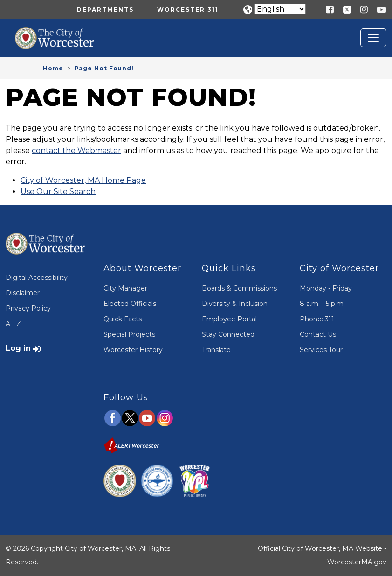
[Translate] (280, 9)
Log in (18, 348)
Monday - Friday (326, 288)
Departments (105, 10)
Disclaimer (23, 293)
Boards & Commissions (239, 288)
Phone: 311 (317, 319)
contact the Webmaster (76, 150)
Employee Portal (229, 319)
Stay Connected (228, 334)
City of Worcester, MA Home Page (83, 180)
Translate (216, 350)
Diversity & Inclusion (235, 304)
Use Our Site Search (58, 191)
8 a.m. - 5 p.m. (322, 304)
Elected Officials (130, 304)
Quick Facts (123, 319)
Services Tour (321, 350)
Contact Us (318, 334)
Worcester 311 (188, 10)
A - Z (13, 324)
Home (53, 68)
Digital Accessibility (37, 278)
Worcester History (133, 350)
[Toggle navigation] (373, 38)
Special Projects (129, 334)
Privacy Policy (28, 308)
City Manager (125, 288)
